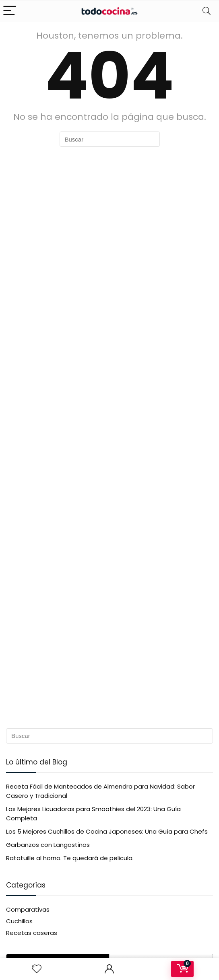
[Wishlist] (37, 969)
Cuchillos (19, 921)
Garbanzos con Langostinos (48, 845)
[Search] (207, 11)
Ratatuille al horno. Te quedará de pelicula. (70, 858)
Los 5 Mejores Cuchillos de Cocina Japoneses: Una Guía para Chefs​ (107, 831)
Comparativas (28, 909)
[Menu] (10, 11)
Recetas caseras (32, 933)
